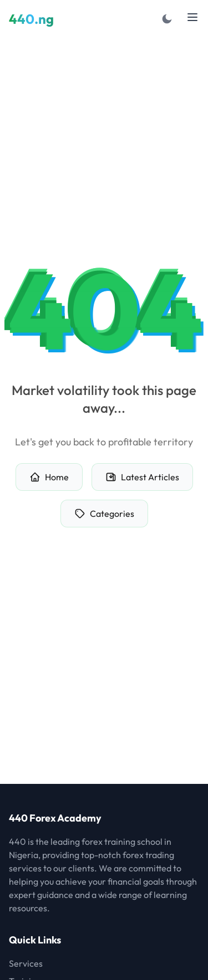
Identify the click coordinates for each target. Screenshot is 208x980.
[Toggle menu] (192, 17)
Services (26, 963)
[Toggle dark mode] (167, 19)
